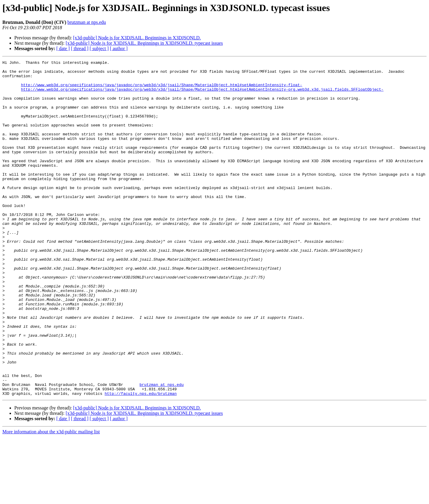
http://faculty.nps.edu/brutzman (141, 460)
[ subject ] (99, 48)
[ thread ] (80, 48)
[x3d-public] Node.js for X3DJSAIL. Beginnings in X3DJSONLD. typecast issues (144, 43)
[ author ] (119, 48)
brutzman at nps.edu (87, 22)
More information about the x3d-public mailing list (51, 499)
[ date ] (63, 48)
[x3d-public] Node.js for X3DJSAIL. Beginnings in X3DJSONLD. (137, 38)
